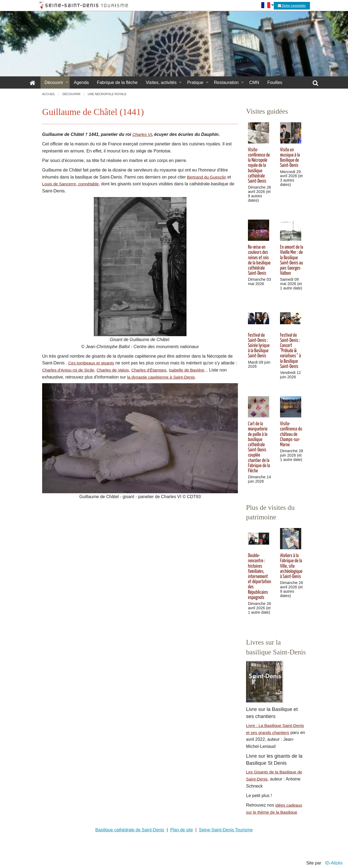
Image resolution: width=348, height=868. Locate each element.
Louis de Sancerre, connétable (72, 184)
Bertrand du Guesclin (207, 177)
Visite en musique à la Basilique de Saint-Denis (290, 158)
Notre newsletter (292, 6)
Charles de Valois (118, 370)
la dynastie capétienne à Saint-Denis (163, 377)
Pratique (195, 82)
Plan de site (182, 830)
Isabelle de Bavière (195, 370)
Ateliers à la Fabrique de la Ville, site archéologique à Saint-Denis (291, 566)
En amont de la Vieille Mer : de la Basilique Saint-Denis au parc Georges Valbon (292, 260)
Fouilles (275, 82)
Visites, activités (161, 82)
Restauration (226, 82)
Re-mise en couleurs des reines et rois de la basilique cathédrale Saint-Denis (259, 260)
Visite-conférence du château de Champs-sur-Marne (291, 434)
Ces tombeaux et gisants (92, 363)
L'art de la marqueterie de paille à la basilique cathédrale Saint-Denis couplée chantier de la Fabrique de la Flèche (259, 447)
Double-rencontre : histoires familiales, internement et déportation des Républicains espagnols (260, 577)
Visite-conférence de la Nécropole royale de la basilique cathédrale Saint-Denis (259, 166)
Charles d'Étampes (156, 370)
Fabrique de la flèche (117, 82)
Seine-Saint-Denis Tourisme (226, 830)
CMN (254, 82)
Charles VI (143, 134)
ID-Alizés (334, 863)
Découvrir (54, 82)
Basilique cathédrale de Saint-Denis (130, 830)
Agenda (81, 82)
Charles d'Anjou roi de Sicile (72, 370)
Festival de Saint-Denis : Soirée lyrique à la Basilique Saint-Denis (259, 346)
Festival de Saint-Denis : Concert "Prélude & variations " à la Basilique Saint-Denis (290, 351)
